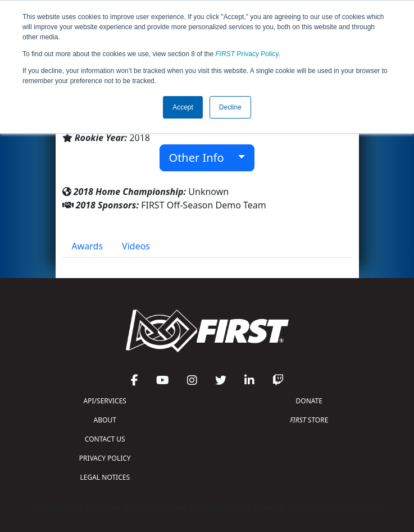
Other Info (203, 158)
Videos (136, 246)
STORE (309, 420)
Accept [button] (183, 107)
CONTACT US (105, 439)
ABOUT (105, 420)
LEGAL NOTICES (105, 477)
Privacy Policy (247, 54)
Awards (88, 246)
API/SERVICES (105, 401)
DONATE (309, 401)
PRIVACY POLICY (105, 458)
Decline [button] (230, 107)
